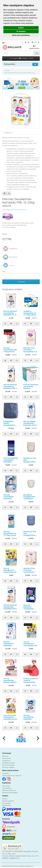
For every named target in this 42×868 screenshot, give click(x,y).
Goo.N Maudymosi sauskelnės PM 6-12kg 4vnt (30, 645)
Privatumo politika (8, 765)
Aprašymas (8, 133)
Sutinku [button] (21, 28)
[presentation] (4, 738)
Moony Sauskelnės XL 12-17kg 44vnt (10, 533)
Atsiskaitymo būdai (9, 763)
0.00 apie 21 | (21, 58)
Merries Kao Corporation (18, 210)
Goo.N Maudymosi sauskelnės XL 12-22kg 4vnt (10, 571)
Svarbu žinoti (7, 758)
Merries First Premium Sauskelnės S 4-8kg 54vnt (30, 351)
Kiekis (4, 272)
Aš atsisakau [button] (21, 31)
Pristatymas (6, 761)
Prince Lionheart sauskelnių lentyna (31, 386)
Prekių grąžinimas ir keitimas (12, 776)
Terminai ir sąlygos (8, 767)
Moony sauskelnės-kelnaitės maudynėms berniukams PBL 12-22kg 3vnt (11, 499)
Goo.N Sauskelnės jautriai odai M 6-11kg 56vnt (11, 681)
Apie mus (5, 756)
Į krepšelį (21, 282)
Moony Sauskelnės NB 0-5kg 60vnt (10, 350)
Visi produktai (7, 788)
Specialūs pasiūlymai (9, 790)
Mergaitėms (10, 249)
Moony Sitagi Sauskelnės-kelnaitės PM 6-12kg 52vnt (30, 424)
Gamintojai (6, 786)
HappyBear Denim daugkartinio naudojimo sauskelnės (9, 425)
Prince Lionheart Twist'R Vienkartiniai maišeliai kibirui (31, 681)
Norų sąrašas (6, 803)
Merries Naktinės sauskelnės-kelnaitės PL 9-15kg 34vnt (30, 609)
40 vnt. (8, 266)
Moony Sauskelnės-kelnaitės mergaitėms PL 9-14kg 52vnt (10, 645)
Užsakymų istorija (8, 801)
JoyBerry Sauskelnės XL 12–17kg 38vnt (30, 313)
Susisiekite (5, 773)
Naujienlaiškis (7, 805)
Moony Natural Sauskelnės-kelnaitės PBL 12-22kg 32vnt (11, 387)
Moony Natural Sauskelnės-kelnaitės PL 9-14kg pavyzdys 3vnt (10, 315)
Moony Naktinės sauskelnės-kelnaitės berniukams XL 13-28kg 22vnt (11, 462)
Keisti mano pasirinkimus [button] (21, 35)
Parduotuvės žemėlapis (10, 793)
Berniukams (10, 257)
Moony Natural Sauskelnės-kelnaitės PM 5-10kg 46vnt (10, 608)
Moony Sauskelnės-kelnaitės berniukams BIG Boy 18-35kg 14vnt (31, 720)
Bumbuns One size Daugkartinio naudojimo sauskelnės (30, 462)
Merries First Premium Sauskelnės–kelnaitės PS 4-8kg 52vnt (30, 572)
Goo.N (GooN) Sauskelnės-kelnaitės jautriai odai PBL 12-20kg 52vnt (11, 719)
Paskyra (5, 799)
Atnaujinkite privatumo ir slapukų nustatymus (17, 866)
